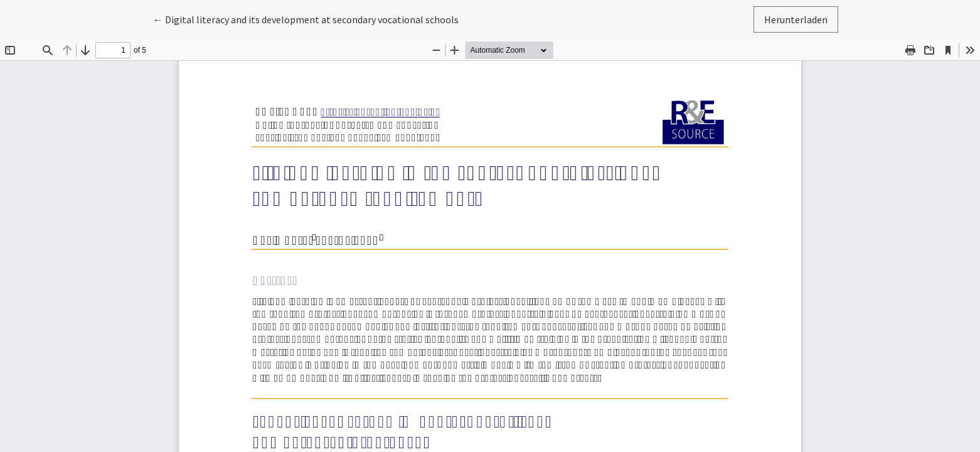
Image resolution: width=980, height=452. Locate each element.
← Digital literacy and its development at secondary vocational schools (306, 19)
